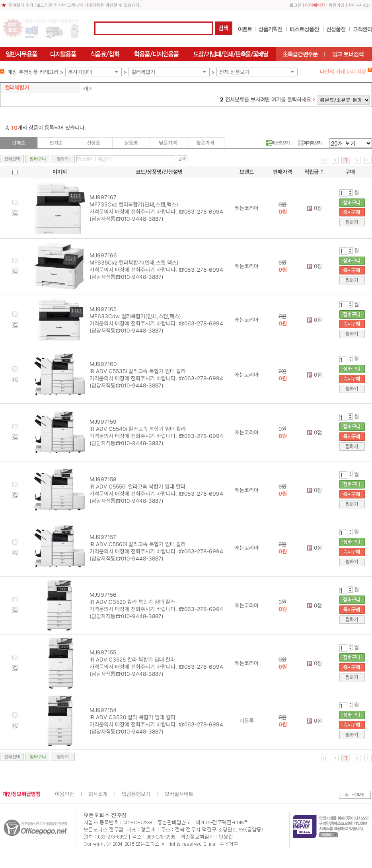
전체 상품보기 (234, 72)
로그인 (296, 5)
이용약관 (64, 794)
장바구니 (356, 5)
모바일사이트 (179, 794)
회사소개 (98, 794)
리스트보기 (278, 143)
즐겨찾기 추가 (21, 5)
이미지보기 (310, 143)
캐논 (88, 89)
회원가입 (337, 5)
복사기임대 (80, 72)
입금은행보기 (136, 794)
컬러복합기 (143, 72)
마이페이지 (315, 5)
